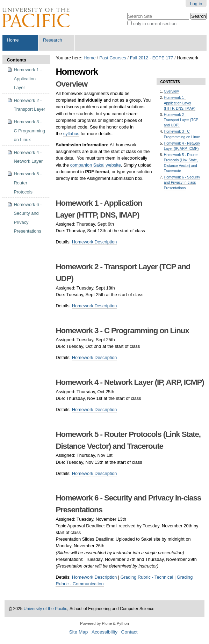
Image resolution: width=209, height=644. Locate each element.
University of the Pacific (46, 609)
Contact (129, 632)
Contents (17, 60)
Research (53, 40)
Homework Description (95, 242)
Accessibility (104, 632)
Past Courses (113, 58)
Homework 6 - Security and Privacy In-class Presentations (182, 183)
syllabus (71, 134)
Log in (196, 4)
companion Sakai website (96, 165)
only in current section (155, 24)
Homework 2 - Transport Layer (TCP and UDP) (181, 120)
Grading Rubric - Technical (147, 577)
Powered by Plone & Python (104, 623)
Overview (171, 91)
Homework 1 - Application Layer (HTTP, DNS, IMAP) (180, 103)
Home (13, 40)
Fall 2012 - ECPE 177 (152, 58)
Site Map (79, 632)
